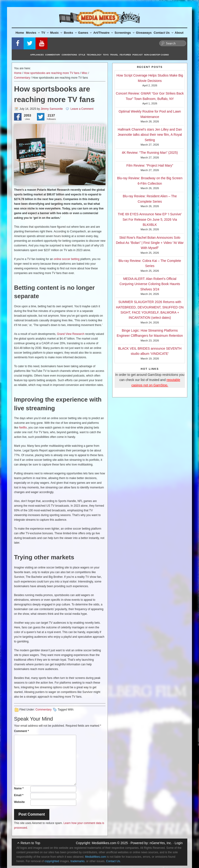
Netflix (23, 428)
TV (45, 33)
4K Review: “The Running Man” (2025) (150, 153)
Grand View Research (71, 334)
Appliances (37, 55)
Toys (106, 55)
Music (56, 33)
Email (19, 795)
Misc (85, 73)
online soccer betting (67, 259)
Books (70, 33)
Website (19, 802)
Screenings (125, 33)
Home (20, 33)
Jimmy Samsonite (52, 109)
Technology (94, 55)
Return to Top (30, 843)
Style (82, 55)
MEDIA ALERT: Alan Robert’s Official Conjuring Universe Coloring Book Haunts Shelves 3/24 (150, 284)
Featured (125, 55)
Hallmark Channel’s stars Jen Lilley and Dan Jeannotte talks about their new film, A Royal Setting (150, 135)
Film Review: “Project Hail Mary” (150, 165)
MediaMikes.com (104, 843)
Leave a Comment (82, 109)
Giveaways (144, 33)
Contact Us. (114, 861)
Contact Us (163, 33)
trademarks (77, 861)
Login (179, 843)
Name (19, 788)
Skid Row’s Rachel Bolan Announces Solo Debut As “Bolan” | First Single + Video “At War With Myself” (150, 243)
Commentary (53, 55)
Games (85, 33)
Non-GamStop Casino (156, 55)
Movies (33, 33)
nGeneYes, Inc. (161, 843)
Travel (114, 55)
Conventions (69, 55)
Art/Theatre (103, 33)
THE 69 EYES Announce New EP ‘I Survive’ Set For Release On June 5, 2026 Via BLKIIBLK (150, 219)
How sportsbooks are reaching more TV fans (52, 73)
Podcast (137, 55)
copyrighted (52, 861)
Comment (21, 731)
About (179, 33)
